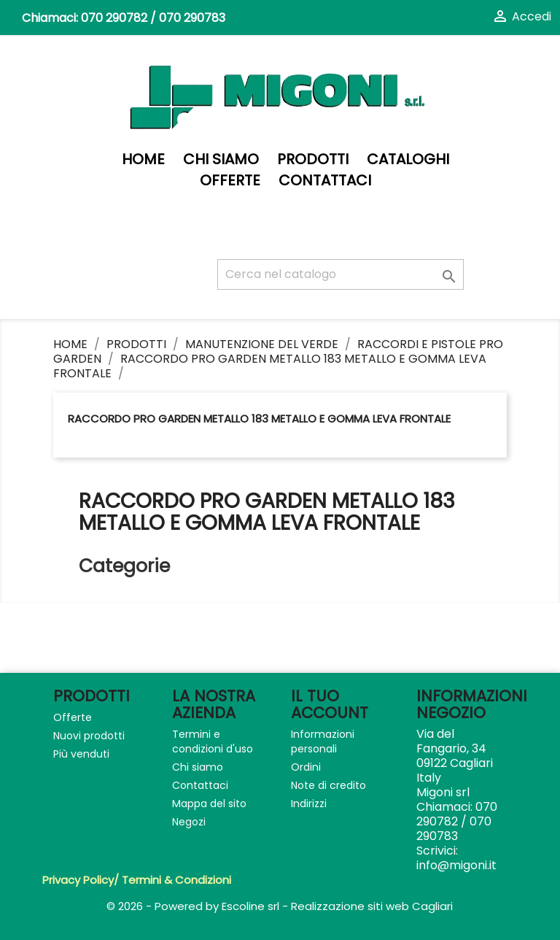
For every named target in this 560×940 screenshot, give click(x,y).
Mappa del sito (209, 804)
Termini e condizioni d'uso (213, 741)
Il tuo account (330, 704)
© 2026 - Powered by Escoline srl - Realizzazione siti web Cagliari (280, 906)
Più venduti (81, 754)
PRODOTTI (313, 159)
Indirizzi (309, 804)
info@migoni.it (456, 865)
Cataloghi (408, 159)
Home (143, 159)
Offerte (230, 181)
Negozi (189, 822)
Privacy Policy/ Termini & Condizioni (137, 880)
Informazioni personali (323, 741)
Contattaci (325, 181)
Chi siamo (221, 159)
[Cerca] (341, 274)
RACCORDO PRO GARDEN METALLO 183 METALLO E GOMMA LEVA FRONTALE (259, 419)
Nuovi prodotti (89, 736)
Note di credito (328, 785)
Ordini (306, 767)
